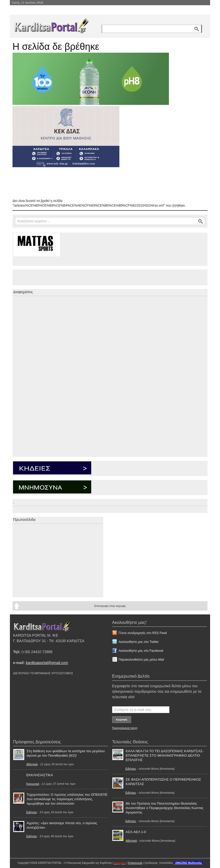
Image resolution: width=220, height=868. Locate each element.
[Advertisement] (105, 183)
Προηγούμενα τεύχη (125, 728)
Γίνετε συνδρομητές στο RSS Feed (143, 633)
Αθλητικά (32, 764)
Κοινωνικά (33, 784)
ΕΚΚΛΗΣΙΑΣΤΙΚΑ (40, 775)
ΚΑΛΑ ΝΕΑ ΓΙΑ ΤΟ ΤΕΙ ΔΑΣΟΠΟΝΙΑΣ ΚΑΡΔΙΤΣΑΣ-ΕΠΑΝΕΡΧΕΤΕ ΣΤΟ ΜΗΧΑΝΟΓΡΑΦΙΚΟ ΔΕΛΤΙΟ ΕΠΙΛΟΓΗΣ (165, 755)
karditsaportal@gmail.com (47, 663)
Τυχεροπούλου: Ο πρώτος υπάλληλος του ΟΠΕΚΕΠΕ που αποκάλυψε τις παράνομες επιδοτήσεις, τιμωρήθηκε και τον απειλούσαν (67, 799)
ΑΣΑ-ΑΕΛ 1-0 (136, 832)
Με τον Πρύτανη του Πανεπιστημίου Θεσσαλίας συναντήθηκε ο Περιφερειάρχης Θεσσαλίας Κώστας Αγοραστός (164, 808)
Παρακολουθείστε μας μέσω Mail (141, 660)
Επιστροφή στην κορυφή (110, 606)
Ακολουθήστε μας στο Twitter (139, 642)
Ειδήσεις (32, 812)
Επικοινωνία (135, 863)
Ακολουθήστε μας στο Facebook (141, 651)
